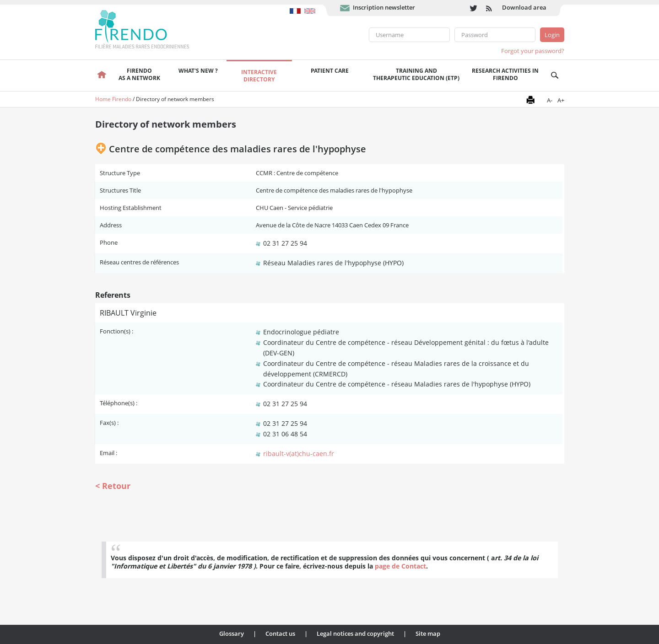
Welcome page (102, 75)
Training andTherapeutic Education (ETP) (416, 74)
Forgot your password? (533, 51)
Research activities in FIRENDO (505, 74)
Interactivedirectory (259, 76)
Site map (428, 633)
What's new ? (198, 71)
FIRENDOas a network (139, 74)
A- (550, 100)
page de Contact (400, 566)
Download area (524, 7)
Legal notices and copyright (355, 633)
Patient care (330, 71)
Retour (116, 486)
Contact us (280, 633)
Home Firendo (113, 99)
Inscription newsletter (384, 7)
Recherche (555, 75)
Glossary (232, 633)
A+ (561, 100)
